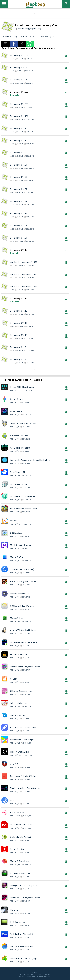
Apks (4, 37)
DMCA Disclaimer (45, 976)
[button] (5, 44)
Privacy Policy (33, 976)
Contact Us (23, 976)
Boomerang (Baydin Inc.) (29, 28)
